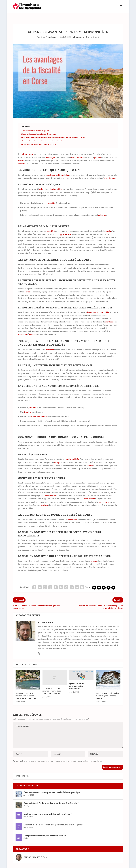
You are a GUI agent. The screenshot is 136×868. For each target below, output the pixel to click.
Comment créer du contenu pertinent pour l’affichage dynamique (52, 786)
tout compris (104, 496)
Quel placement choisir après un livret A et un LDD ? (46, 829)
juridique (32, 401)
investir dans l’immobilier (98, 306)
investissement (78, 151)
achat (42, 183)
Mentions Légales (113, 865)
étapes (94, 555)
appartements (51, 489)
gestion (97, 151)
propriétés (73, 513)
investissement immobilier (57, 169)
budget (57, 456)
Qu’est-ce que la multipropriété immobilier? (77, 680)
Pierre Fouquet (52, 31)
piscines (44, 499)
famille (90, 459)
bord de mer (89, 492)
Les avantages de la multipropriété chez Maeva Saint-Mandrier (26, 689)
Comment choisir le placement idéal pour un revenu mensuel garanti (53, 818)
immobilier (51, 197)
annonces (33, 328)
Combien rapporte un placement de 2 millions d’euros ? (47, 808)
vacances (50, 343)
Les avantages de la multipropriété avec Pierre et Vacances (52, 685)
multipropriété (78, 31)
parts (108, 225)
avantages (50, 151)
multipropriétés (72, 453)
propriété (51, 225)
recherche (22, 328)
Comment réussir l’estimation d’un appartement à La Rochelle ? (51, 797)
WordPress (52, 865)
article (21, 154)
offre (28, 285)
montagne (110, 315)
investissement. (111, 172)
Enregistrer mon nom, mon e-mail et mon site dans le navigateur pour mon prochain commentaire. (59, 755)
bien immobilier (56, 183)
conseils (22, 157)
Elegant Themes (28, 865)
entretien (102, 209)
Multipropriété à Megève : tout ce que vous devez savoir (108, 689)
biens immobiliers (39, 410)
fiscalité (28, 406)
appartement (65, 228)
